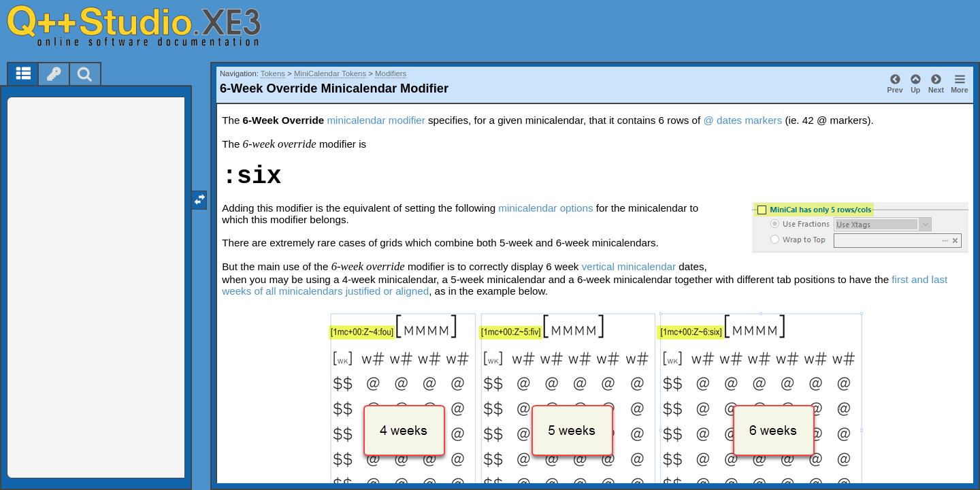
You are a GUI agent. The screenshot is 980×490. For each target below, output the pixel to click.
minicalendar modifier (376, 120)
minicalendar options (545, 208)
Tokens (273, 73)
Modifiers (391, 73)
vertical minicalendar (629, 266)
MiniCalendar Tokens (330, 73)
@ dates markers (742, 120)
